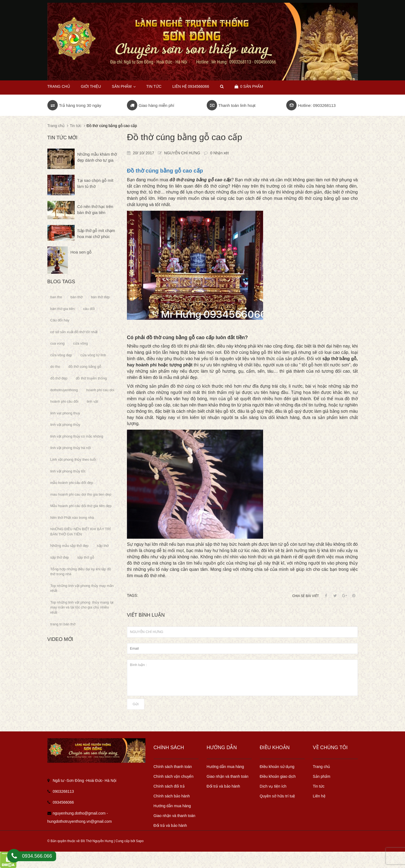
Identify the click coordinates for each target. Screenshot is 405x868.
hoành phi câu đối (64, 401)
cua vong (58, 343)
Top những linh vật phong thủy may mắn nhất (82, 588)
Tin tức (154, 86)
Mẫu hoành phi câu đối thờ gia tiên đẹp (81, 506)
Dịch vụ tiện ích (273, 786)
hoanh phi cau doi (100, 390)
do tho (55, 367)
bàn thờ (77, 297)
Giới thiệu (91, 86)
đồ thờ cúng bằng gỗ (85, 367)
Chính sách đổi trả (169, 786)
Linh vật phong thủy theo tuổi (73, 459)
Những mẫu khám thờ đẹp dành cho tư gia (97, 157)
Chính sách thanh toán (173, 767)
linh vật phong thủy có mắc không (77, 436)
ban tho (56, 297)
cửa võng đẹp (61, 355)
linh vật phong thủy (65, 425)
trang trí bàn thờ (63, 624)
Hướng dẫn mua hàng (172, 806)
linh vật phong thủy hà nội (71, 448)
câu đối (89, 309)
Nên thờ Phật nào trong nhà (72, 518)
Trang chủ (322, 767)
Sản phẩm (124, 86)
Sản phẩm (322, 776)
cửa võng (80, 343)
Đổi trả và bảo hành (170, 825)
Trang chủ (59, 86)
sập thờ (103, 546)
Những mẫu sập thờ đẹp (70, 546)
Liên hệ (319, 796)
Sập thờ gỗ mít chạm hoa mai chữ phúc (96, 233)
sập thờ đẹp (60, 557)
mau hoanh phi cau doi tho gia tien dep (81, 494)
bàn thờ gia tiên (63, 309)
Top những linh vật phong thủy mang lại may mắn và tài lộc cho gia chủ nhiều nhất (82, 607)
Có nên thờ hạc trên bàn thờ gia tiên (95, 209)
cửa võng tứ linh (93, 355)
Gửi (136, 704)
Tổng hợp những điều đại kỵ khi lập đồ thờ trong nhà (81, 572)
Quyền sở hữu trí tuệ (278, 796)
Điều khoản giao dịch (278, 776)
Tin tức (319, 786)
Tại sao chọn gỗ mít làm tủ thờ (95, 183)
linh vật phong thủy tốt (68, 471)
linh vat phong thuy (65, 413)
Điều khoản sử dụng (277, 767)
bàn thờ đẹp (100, 297)
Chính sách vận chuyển (174, 776)
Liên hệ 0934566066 (191, 86)
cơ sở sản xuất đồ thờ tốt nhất (74, 332)
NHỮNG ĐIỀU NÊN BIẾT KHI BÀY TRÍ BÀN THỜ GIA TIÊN (81, 532)
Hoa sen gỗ (81, 252)
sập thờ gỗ (86, 557)
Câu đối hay (60, 320)
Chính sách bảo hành (172, 796)
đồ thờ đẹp (59, 378)
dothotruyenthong (64, 390)
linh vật (92, 401)
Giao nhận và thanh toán (175, 816)
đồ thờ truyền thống (91, 378)
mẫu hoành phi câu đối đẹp (72, 483)
